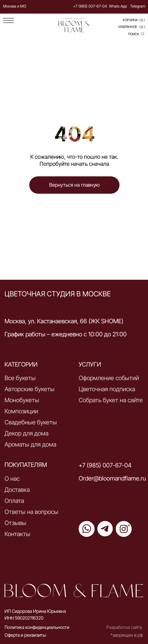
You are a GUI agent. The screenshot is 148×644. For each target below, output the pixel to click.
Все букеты (20, 378)
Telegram (138, 6)
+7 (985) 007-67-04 (90, 6)
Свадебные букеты (31, 422)
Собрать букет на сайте (111, 400)
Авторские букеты (29, 389)
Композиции (21, 411)
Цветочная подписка (107, 389)
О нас (12, 479)
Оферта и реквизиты (25, 635)
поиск (134, 34)
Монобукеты (22, 400)
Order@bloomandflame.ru (112, 478)
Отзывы (15, 523)
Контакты (17, 534)
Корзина (130, 20)
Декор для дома (26, 433)
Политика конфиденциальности (37, 627)
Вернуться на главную (74, 185)
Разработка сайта (124, 627)
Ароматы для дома (30, 444)
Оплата (14, 501)
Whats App (118, 6)
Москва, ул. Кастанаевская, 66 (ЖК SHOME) (64, 321)
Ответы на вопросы (31, 512)
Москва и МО (15, 6)
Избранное (128, 27)
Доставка (17, 490)
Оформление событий (109, 378)
